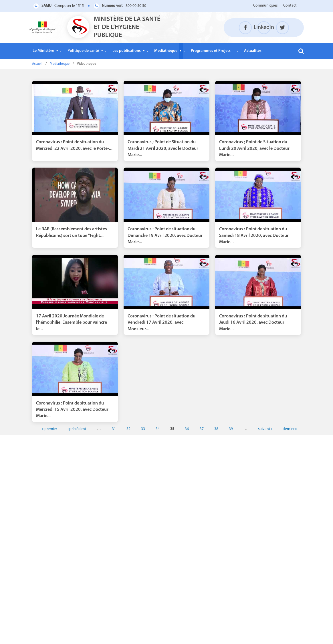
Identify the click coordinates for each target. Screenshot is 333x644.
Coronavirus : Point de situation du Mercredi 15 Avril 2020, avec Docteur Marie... (72, 410)
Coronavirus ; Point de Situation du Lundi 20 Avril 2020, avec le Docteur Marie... (254, 149)
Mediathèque (166, 51)
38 (216, 429)
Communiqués (265, 6)
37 (202, 429)
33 (143, 429)
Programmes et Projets (211, 51)
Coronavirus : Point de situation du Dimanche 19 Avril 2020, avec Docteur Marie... (165, 236)
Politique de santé (83, 51)
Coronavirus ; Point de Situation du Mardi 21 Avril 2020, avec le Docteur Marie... (163, 149)
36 (187, 429)
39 (231, 429)
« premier (49, 429)
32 (128, 429)
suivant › (265, 429)
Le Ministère (43, 51)
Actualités (253, 51)
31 (114, 429)
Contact (290, 6)
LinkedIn (264, 28)
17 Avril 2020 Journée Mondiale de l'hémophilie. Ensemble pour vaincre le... (72, 323)
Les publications (127, 51)
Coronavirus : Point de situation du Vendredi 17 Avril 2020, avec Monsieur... (161, 323)
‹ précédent (77, 429)
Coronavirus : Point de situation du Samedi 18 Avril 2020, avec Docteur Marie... (254, 236)
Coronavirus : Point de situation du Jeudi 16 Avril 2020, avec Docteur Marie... (253, 323)
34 (158, 429)
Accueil (37, 64)
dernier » (290, 429)
